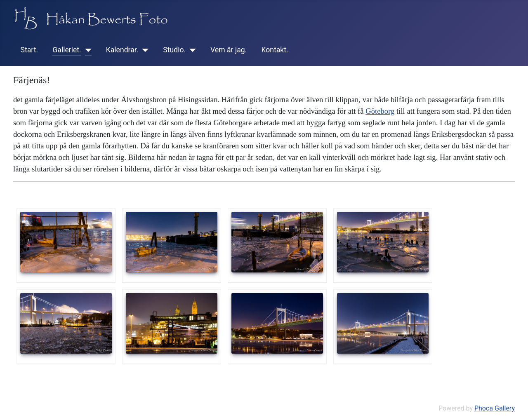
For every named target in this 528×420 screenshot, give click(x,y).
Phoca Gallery (495, 408)
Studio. (174, 50)
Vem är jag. (229, 50)
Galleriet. (67, 50)
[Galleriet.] (86, 50)
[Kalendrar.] (143, 50)
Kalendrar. (122, 50)
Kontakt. (275, 50)
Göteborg (380, 111)
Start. (29, 50)
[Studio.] (191, 50)
